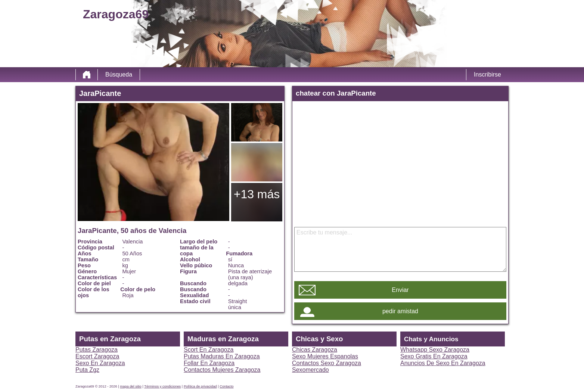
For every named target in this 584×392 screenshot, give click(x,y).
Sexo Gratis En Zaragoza (434, 356)
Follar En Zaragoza (209, 363)
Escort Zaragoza (97, 356)
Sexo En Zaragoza (100, 363)
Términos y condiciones (162, 386)
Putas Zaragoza (97, 350)
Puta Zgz (87, 370)
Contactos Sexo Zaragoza (327, 363)
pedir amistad (400, 311)
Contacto (226, 386)
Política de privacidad (200, 386)
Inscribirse (487, 74)
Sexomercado (310, 370)
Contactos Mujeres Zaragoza (222, 370)
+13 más (257, 194)
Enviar (400, 290)
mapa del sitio (131, 386)
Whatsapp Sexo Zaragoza (435, 350)
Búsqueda (119, 74)
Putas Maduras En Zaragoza (222, 356)
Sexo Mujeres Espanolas (325, 356)
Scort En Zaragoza (209, 350)
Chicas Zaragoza (315, 350)
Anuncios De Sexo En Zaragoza (443, 363)
